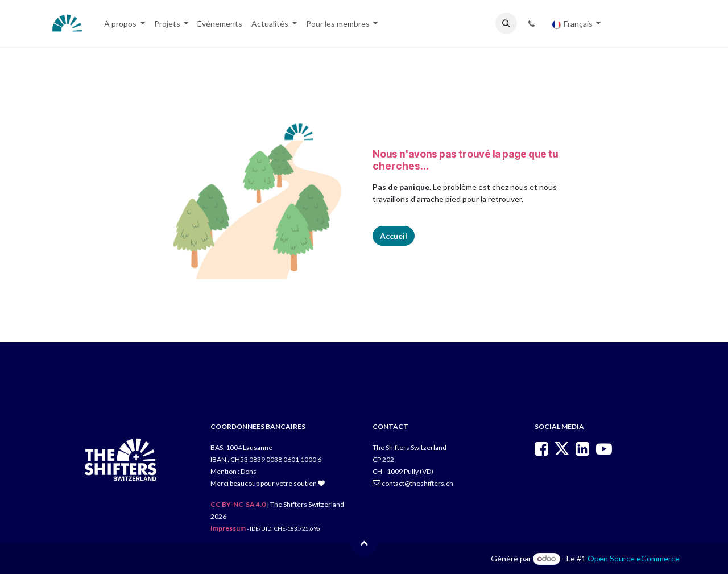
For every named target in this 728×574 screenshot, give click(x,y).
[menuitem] (125, 24)
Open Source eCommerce (634, 558)
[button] (506, 23)
